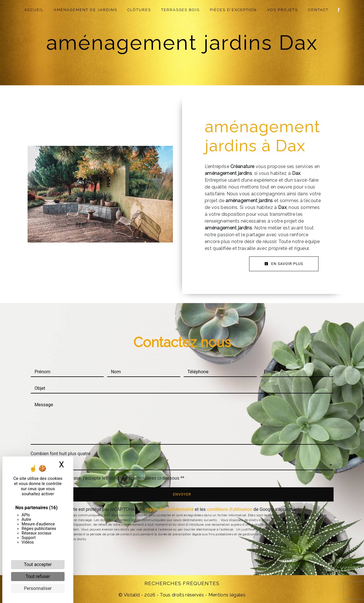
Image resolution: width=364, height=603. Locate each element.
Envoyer (182, 494)
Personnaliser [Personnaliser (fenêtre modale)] (38, 588)
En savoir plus (284, 264)
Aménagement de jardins (86, 10)
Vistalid (132, 595)
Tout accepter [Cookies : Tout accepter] (38, 564)
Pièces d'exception (234, 10)
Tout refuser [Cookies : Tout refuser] (38, 576)
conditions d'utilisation (229, 509)
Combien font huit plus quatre (60, 454)
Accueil (34, 10)
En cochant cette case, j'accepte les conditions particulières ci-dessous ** (110, 478)
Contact (318, 10)
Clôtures (139, 10)
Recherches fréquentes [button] (182, 583)
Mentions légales (226, 595)
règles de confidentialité (169, 509)
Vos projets (283, 10)
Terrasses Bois (181, 10)
